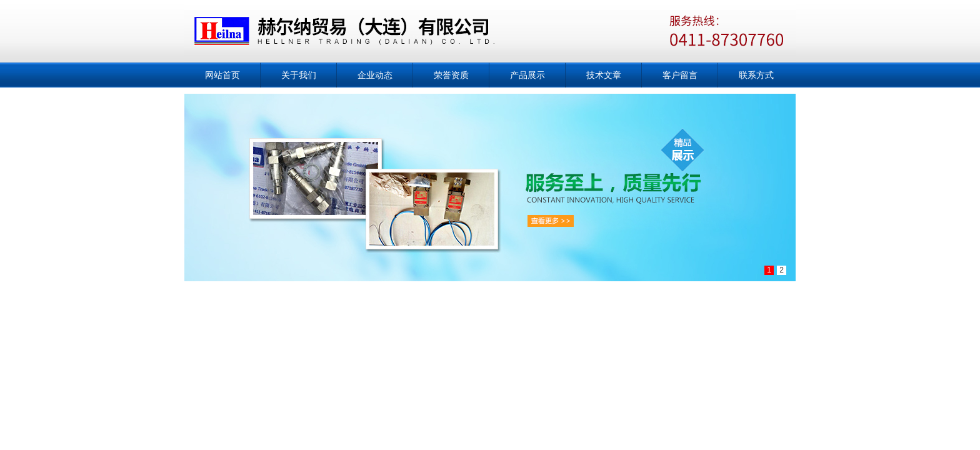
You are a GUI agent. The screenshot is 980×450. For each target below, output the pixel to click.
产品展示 (527, 75)
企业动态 (375, 75)
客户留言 (680, 75)
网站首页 (222, 75)
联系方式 (756, 75)
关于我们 (299, 75)
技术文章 (604, 75)
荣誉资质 (451, 75)
